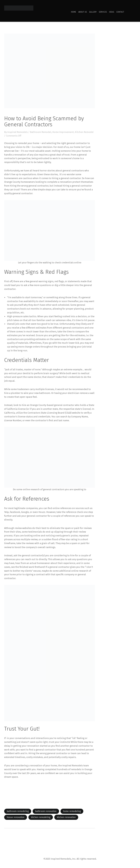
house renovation (16, 817)
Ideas (112, 12)
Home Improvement (63, 132)
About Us (83, 12)
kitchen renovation (66, 817)
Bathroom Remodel (41, 132)
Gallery (93, 12)
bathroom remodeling (18, 811)
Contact (120, 12)
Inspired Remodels (17, 132)
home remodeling (72, 811)
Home (74, 12)
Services (103, 12)
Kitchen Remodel (84, 132)
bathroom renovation (46, 811)
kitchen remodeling (41, 817)
